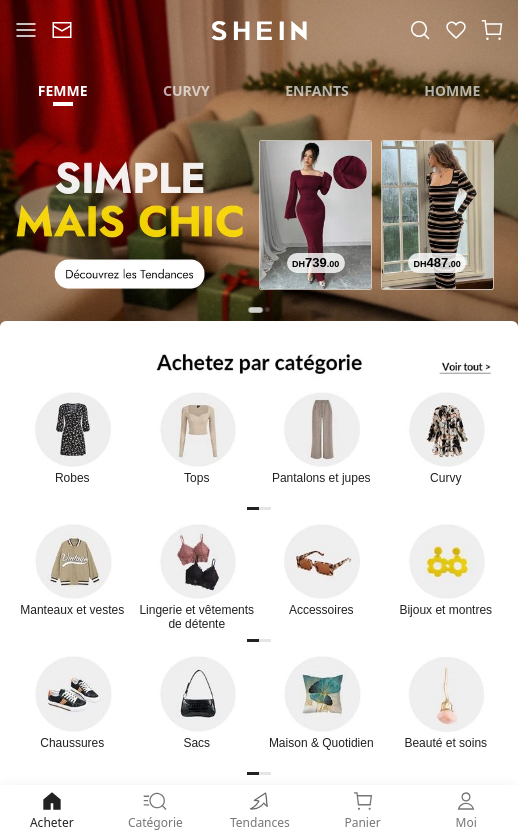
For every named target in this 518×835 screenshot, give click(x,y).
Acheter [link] (52, 809)
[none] (259, 801)
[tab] (62, 89)
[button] (492, 30)
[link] (62, 30)
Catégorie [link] (156, 809)
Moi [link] (466, 809)
